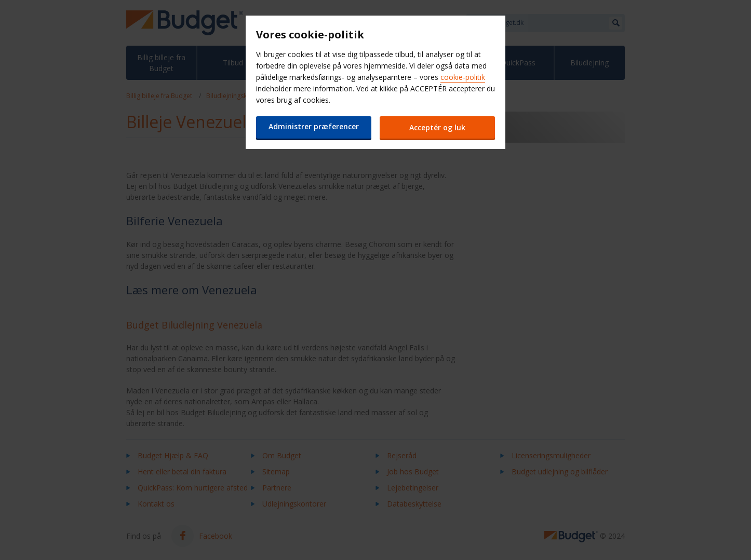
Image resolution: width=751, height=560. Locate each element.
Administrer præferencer (313, 126)
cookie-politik (463, 77)
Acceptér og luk (438, 127)
